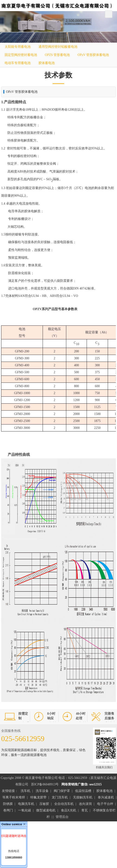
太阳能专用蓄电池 (18, 47)
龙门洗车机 (60, 797)
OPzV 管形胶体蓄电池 (93, 55)
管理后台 (62, 817)
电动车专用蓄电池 (18, 63)
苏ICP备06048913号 (45, 784)
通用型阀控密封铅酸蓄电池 (58, 47)
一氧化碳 (25, 810)
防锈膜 (8, 804)
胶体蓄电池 (47, 63)
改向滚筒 (85, 804)
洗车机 (25, 791)
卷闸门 (8, 810)
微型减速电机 (46, 810)
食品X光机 (69, 810)
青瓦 (85, 810)
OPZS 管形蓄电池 (57, 55)
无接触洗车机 (83, 797)
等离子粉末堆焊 (14, 797)
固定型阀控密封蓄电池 (21, 55)
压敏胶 (44, 804)
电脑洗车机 (26, 804)
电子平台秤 (105, 804)
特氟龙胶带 (38, 797)
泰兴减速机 (106, 797)
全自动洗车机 (64, 804)
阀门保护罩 (62, 791)
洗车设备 (42, 791)
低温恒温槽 (83, 791)
